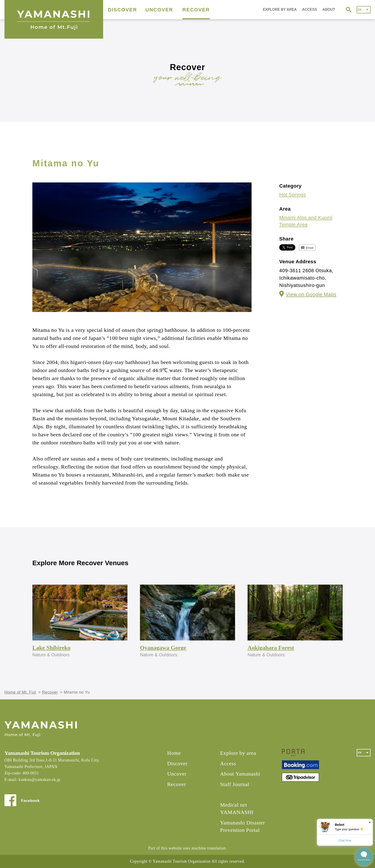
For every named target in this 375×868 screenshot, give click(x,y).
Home (174, 753)
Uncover (177, 774)
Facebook (30, 801)
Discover (177, 763)
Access (228, 763)
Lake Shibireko (51, 648)
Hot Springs (293, 195)
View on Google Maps (311, 294)
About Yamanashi (240, 774)
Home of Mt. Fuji (20, 692)
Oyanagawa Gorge (163, 648)
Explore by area (238, 753)
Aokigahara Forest (271, 648)
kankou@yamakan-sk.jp (39, 780)
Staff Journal (235, 784)
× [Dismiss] (370, 822)
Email (310, 248)
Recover (50, 692)
